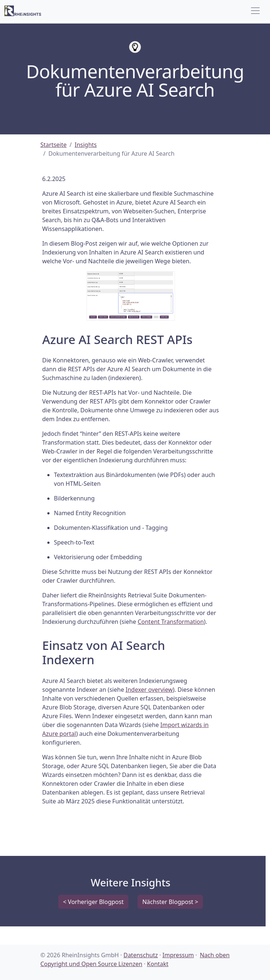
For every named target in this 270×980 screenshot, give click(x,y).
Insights (86, 145)
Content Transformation (171, 622)
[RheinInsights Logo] (23, 10)
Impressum (178, 955)
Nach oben (215, 955)
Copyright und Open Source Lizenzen (91, 964)
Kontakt (158, 964)
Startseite (54, 145)
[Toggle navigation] (255, 11)
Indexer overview (149, 690)
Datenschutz (141, 955)
